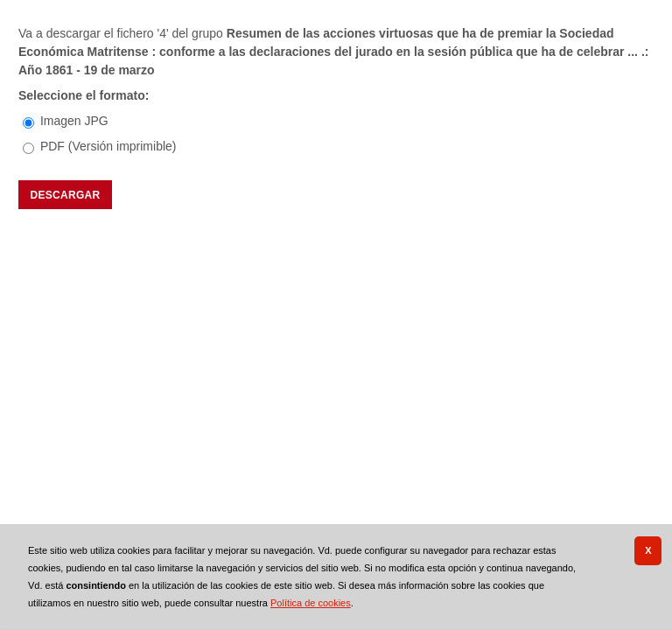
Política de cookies (311, 603)
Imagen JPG (74, 121)
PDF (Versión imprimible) (108, 146)
